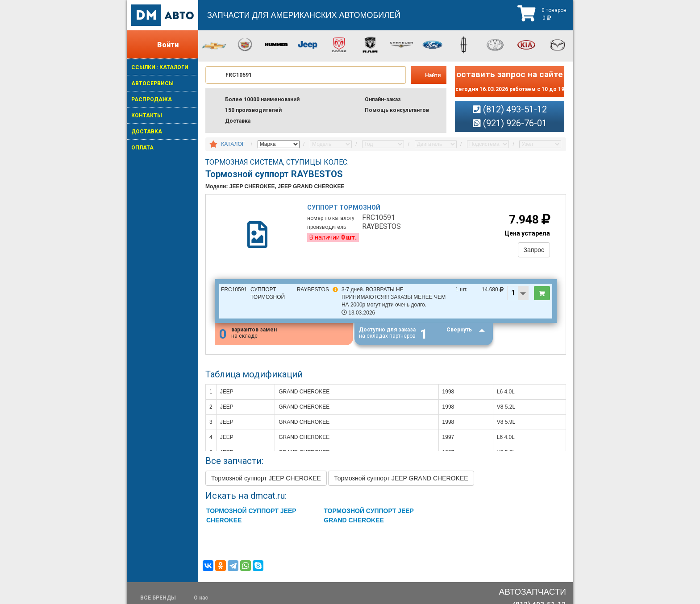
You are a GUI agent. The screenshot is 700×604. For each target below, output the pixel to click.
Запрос (534, 250)
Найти (433, 75)
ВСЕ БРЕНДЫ (158, 598)
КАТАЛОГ (233, 144)
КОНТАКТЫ (147, 116)
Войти (168, 45)
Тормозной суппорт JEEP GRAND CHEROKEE (401, 478)
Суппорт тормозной (344, 207)
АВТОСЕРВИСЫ (152, 83)
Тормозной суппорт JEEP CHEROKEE (266, 478)
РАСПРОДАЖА (152, 99)
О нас (201, 598)
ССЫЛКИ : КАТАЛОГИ (160, 67)
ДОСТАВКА (147, 132)
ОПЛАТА (142, 148)
